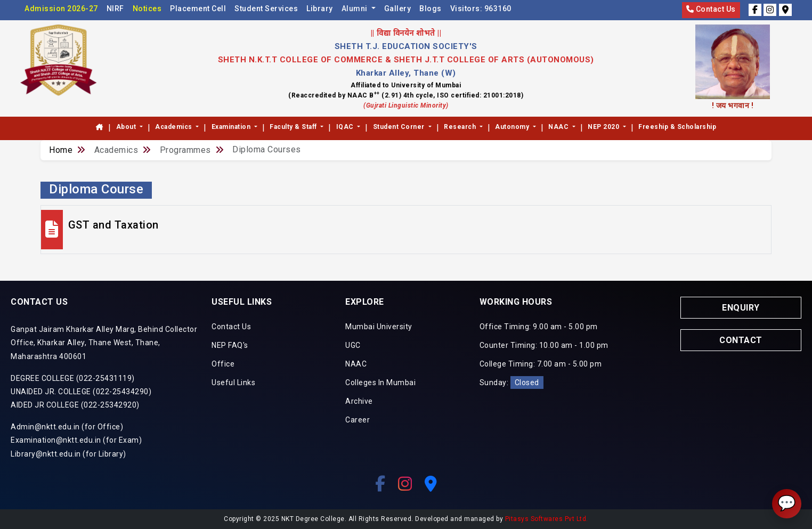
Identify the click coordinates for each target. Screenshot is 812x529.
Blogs (431, 9)
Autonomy (513, 127)
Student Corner (400, 127)
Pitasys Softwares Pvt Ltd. (547, 519)
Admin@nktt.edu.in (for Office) (67, 427)
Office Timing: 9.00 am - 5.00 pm (539, 327)
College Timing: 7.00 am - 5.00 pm (541, 364)
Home (61, 150)
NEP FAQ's (230, 345)
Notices (147, 9)
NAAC (559, 127)
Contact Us (711, 9)
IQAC (346, 127)
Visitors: (481, 9)
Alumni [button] (356, 9)
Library (320, 9)
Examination (232, 127)
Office (223, 364)
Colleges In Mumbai (380, 382)
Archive (359, 401)
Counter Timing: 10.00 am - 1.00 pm (544, 345)
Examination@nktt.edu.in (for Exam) (76, 440)
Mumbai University (379, 327)
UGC (353, 345)
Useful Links (233, 382)
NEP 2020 (604, 127)
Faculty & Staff (294, 127)
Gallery (398, 9)
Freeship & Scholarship (677, 127)
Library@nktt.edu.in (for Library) (68, 454)
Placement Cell (198, 9)
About (127, 127)
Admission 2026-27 (61, 9)
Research (461, 127)
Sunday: (511, 382)
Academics (174, 127)
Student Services (266, 9)
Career (358, 420)
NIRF (115, 9)
